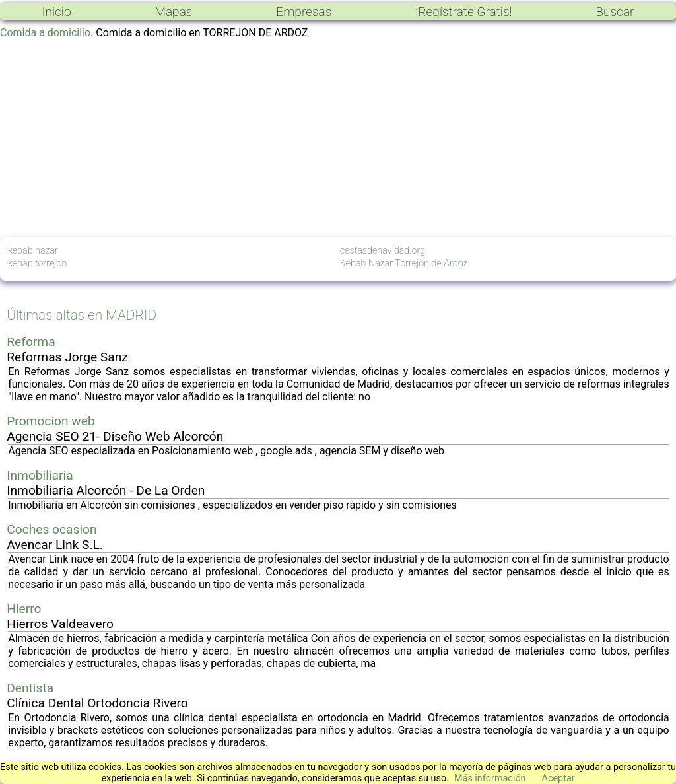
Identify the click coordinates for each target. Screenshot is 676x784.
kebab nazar (33, 251)
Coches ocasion (51, 529)
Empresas (304, 12)
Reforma (31, 342)
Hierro (24, 609)
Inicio (56, 12)
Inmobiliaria (40, 475)
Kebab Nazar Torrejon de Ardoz (404, 263)
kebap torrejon (37, 263)
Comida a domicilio (45, 33)
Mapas (173, 12)
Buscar (615, 12)
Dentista (30, 688)
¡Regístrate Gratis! (463, 12)
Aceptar (558, 778)
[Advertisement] (338, 138)
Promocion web (51, 421)
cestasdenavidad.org (383, 251)
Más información (490, 778)
